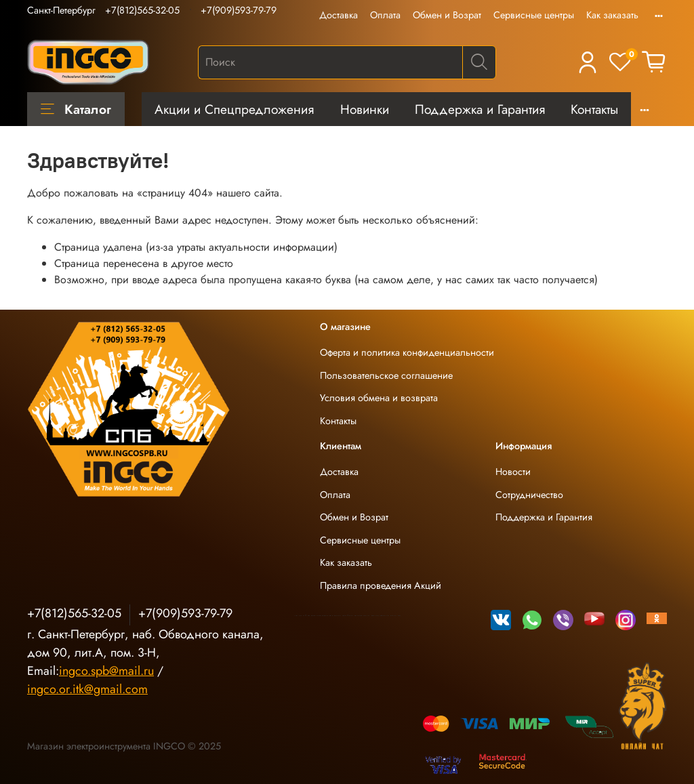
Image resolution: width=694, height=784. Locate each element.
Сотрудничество (529, 495)
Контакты (594, 109)
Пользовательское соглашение (386, 375)
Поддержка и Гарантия (480, 109)
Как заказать (612, 15)
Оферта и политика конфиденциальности (407, 352)
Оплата (385, 15)
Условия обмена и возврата (379, 398)
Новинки (365, 109)
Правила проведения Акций (381, 585)
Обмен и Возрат (447, 15)
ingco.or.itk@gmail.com (87, 689)
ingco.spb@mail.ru (106, 671)
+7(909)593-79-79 (239, 10)
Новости (513, 472)
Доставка (339, 15)
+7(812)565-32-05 (142, 10)
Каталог (76, 109)
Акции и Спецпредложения (234, 109)
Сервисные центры (534, 15)
